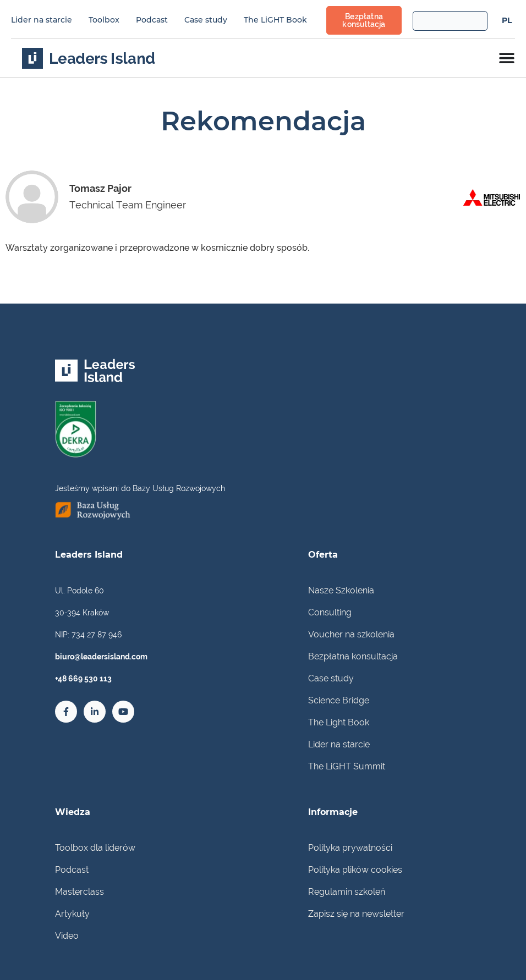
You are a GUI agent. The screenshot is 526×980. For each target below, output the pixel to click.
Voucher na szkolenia (351, 634)
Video (67, 936)
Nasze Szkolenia (341, 590)
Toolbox (104, 20)
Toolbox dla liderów (95, 848)
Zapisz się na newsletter (356, 914)
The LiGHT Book (275, 20)
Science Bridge (339, 700)
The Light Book (339, 722)
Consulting (330, 612)
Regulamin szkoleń (347, 892)
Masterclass (80, 892)
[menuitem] (507, 20)
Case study (206, 20)
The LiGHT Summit (347, 766)
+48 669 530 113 (83, 679)
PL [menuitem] (507, 21)
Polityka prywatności (350, 848)
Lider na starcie (42, 20)
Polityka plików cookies (355, 870)
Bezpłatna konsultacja (353, 656)
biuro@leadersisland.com (101, 657)
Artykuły (72, 914)
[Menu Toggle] (507, 58)
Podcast (152, 20)
